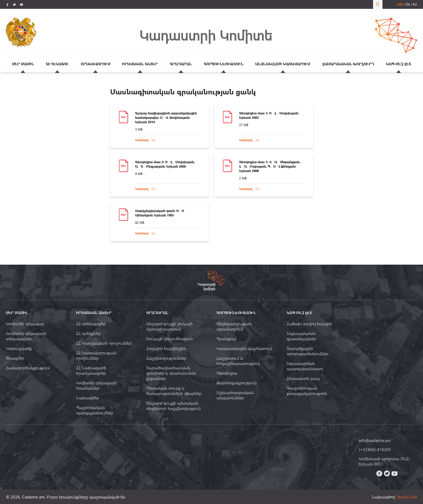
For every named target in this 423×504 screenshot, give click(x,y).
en (408, 4)
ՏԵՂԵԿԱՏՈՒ (57, 64)
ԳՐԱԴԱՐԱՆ (181, 64)
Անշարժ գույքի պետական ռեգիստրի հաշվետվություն (173, 406)
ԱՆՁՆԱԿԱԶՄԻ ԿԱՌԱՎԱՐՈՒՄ (283, 64)
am (400, 4)
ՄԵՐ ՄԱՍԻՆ (23, 64)
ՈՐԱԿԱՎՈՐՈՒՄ (96, 64)
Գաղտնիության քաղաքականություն (307, 391)
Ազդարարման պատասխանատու (305, 366)
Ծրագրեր (15, 358)
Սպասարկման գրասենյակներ (302, 336)
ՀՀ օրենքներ (88, 333)
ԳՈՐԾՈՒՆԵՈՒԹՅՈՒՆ (224, 64)
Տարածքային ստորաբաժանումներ (308, 351)
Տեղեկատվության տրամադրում (234, 326)
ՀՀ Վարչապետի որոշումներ (104, 343)
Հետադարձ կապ (303, 378)
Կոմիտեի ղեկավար (25, 324)
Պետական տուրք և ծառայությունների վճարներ (174, 391)
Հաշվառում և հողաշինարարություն (238, 361)
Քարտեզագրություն (236, 383)
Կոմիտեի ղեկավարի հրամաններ (96, 385)
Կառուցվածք (19, 348)
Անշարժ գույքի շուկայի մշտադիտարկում (169, 326)
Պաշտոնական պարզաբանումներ (95, 410)
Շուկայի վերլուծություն (169, 339)
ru (415, 4)
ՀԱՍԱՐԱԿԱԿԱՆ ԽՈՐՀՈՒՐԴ (348, 64)
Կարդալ (142, 140)
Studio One (407, 497)
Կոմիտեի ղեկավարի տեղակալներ (26, 336)
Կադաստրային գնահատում (244, 348)
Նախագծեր (88, 398)
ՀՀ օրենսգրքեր (91, 324)
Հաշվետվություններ (166, 358)
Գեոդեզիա (227, 373)
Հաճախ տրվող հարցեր (309, 324)
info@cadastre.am (375, 440)
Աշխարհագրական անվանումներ (235, 395)
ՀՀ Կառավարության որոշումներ (96, 356)
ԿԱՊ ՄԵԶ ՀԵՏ (398, 64)
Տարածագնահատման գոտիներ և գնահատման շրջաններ (171, 373)
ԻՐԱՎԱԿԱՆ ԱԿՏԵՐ (140, 64)
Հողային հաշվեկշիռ (166, 348)
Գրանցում (226, 339)
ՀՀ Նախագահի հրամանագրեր (91, 371)
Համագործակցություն (28, 368)
